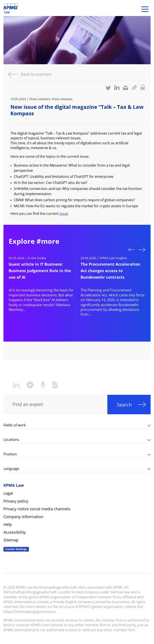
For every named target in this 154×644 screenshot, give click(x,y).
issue (64, 214)
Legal (8, 493)
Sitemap (11, 540)
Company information (23, 517)
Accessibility (15, 532)
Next (142, 250)
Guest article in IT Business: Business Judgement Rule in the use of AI (40, 271)
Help (8, 524)
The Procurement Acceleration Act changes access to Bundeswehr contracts (110, 271)
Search (124, 405)
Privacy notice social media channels (37, 509)
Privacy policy (16, 501)
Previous (132, 249)
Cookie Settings (16, 549)
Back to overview (36, 74)
